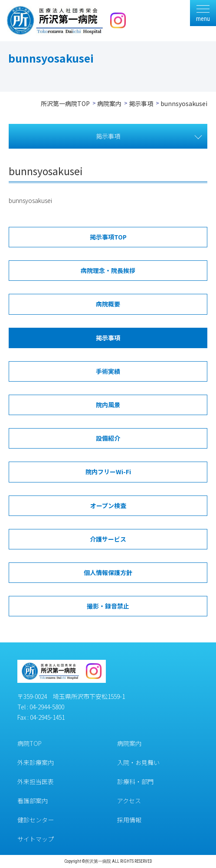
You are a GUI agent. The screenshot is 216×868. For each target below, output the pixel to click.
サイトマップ (36, 839)
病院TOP (29, 743)
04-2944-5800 (47, 707)
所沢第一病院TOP (65, 103)
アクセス (129, 801)
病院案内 (109, 103)
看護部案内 (33, 801)
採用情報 (129, 820)
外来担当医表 (36, 782)
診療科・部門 (135, 782)
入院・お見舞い (138, 762)
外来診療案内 (36, 762)
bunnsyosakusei (30, 200)
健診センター (36, 820)
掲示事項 (141, 103)
